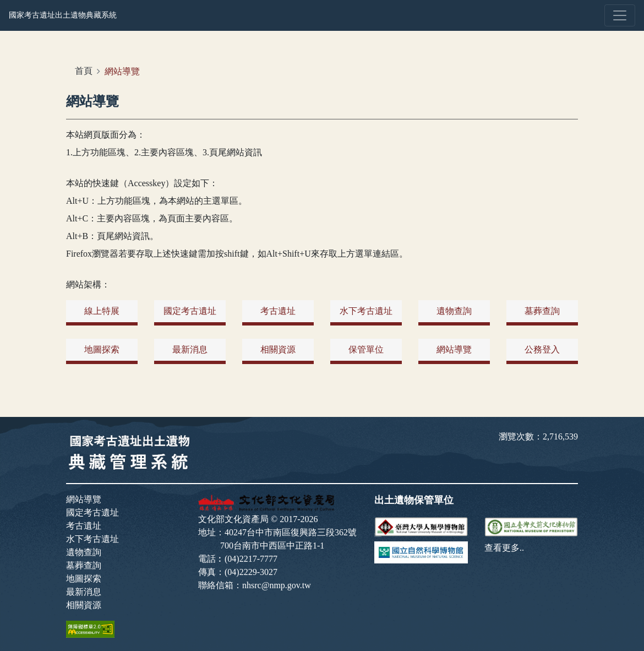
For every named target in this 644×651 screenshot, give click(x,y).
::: (75, 65)
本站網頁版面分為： (106, 135)
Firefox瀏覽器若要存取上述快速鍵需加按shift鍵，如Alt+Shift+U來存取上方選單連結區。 (237, 254)
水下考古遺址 (366, 311)
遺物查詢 (454, 311)
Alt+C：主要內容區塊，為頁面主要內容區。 (152, 218)
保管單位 (366, 349)
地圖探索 (102, 349)
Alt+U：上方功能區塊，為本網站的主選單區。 (157, 201)
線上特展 (102, 311)
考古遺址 (278, 311)
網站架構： (88, 284)
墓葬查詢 (542, 311)
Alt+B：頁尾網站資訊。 (112, 236)
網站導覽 (454, 349)
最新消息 (190, 349)
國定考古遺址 (190, 311)
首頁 (84, 71)
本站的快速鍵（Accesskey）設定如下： (142, 183)
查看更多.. (504, 548)
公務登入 (542, 349)
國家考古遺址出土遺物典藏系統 (63, 15)
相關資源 (278, 349)
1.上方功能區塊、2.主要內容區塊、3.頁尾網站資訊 (164, 152)
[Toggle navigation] (620, 15)
